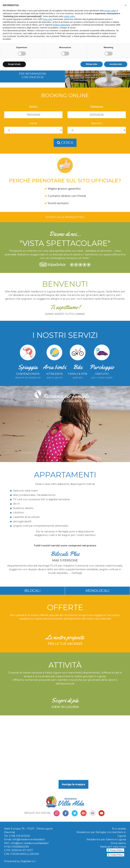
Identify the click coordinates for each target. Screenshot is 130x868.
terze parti (48, 19)
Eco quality (119, 829)
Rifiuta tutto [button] (91, 64)
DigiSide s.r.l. (28, 861)
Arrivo (33, 107)
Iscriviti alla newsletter (65, 217)
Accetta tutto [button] (116, 64)
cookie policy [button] (69, 16)
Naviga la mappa (73, 784)
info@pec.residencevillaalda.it (30, 843)
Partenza (97, 107)
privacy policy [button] (110, 11)
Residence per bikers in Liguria (106, 839)
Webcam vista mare (113, 847)
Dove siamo (118, 843)
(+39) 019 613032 (19, 836)
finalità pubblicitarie (62, 25)
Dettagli (77, 573)
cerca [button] (65, 143)
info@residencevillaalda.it (29, 839)
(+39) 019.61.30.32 (33, 77)
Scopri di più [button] (14, 64)
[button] (126, 5)
